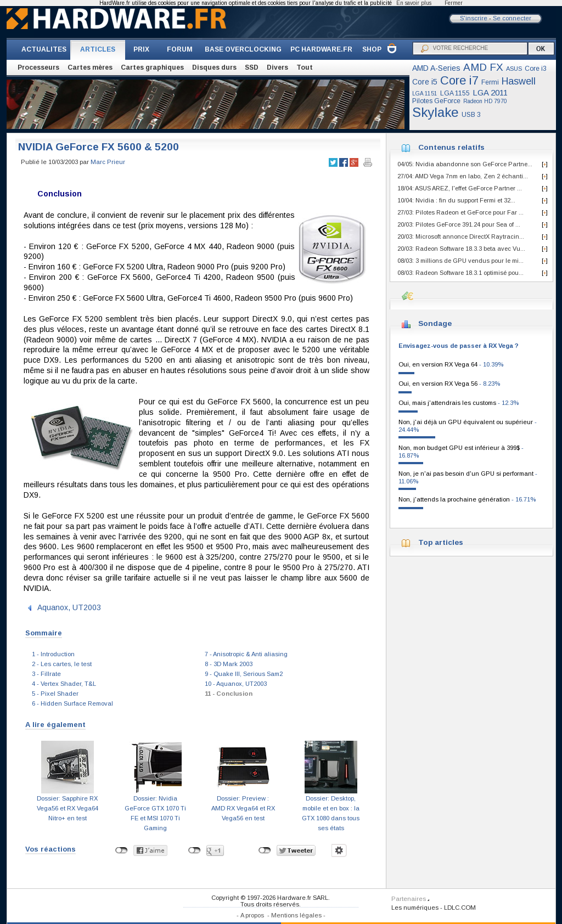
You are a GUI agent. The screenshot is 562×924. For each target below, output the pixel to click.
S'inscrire (474, 18)
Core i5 (425, 82)
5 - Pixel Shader (55, 694)
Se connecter (512, 18)
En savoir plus (414, 3)
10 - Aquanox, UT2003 (236, 684)
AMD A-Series (436, 68)
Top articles (441, 542)
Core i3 (536, 69)
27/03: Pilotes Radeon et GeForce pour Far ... (460, 212)
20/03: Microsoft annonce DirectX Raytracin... (461, 236)
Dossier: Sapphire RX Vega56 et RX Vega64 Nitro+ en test (68, 808)
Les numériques (415, 908)
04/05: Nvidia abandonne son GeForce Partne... (465, 164)
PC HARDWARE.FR (321, 49)
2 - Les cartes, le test (62, 664)
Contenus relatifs (451, 147)
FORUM (180, 49)
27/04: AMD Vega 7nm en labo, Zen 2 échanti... (463, 176)
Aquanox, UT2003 (69, 607)
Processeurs (38, 67)
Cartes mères (90, 67)
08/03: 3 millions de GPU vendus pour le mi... (460, 261)
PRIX (141, 49)
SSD (252, 67)
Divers (277, 67)
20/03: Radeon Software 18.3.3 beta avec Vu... (461, 249)
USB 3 (471, 115)
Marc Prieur (108, 162)
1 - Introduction (53, 654)
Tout (305, 67)
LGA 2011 (490, 92)
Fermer (454, 3)
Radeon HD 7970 (485, 101)
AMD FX (483, 67)
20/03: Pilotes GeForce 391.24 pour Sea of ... (459, 224)
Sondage (435, 323)
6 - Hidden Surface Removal (72, 703)
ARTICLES (98, 49)
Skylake (435, 112)
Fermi (490, 82)
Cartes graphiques (152, 67)
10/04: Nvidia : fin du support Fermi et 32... (456, 200)
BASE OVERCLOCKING (243, 49)
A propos (252, 915)
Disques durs (214, 67)
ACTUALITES (44, 49)
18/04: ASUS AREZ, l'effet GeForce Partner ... (460, 188)
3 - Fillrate (46, 674)
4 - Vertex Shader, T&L (64, 684)
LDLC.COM (460, 908)
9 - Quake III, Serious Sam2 (244, 674)
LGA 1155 (455, 93)
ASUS (514, 69)
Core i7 (459, 80)
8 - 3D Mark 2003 (229, 664)
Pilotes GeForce (436, 101)
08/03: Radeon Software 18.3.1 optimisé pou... (460, 273)
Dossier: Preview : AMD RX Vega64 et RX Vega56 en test (243, 808)
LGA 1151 (425, 94)
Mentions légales (296, 915)
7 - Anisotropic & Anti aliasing (246, 654)
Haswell (519, 81)
